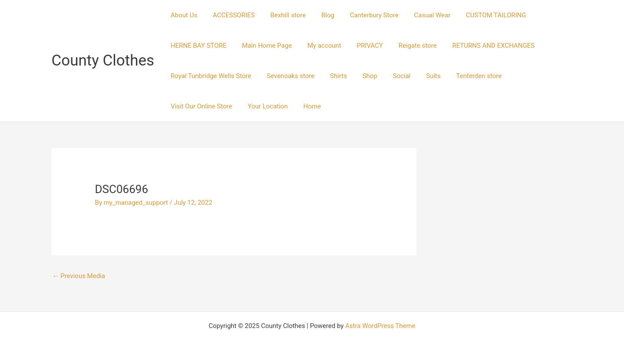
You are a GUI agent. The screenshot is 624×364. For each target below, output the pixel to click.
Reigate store (406, 46)
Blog (319, 15)
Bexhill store (282, 15)
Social (391, 76)
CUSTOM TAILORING (479, 15)
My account (318, 46)
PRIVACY (361, 46)
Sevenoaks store (287, 76)
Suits (419, 76)
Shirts (332, 76)
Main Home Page (263, 46)
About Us (183, 15)
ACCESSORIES (230, 15)
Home (231, 106)
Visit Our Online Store (529, 76)
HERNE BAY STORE (197, 46)
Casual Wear (419, 15)
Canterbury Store (363, 15)
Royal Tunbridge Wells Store (210, 76)
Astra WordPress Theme (380, 326)
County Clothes (103, 61)
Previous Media (79, 276)
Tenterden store (463, 76)
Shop (361, 76)
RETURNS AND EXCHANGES (479, 46)
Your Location (189, 106)
